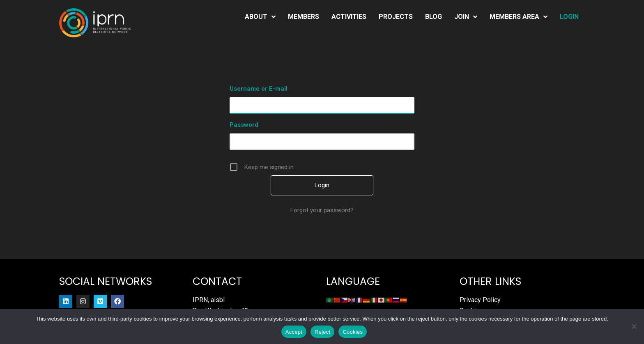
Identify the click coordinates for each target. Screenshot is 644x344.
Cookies (353, 332)
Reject (322, 332)
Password (244, 125)
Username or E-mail (259, 89)
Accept (294, 332)
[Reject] (634, 326)
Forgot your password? (322, 210)
